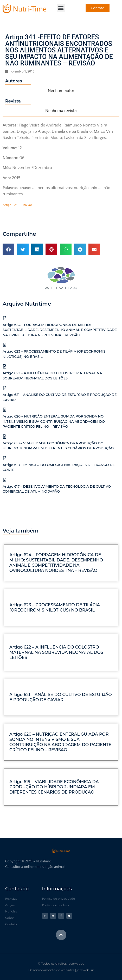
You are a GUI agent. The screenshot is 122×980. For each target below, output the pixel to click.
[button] (61, 8)
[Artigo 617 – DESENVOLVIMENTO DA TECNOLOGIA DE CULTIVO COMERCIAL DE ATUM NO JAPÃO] (5, 480)
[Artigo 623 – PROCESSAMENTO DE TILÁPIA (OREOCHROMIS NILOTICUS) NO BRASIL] (5, 345)
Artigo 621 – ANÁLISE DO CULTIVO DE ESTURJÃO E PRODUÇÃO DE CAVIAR (61, 697)
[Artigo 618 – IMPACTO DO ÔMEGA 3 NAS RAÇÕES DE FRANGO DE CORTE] (5, 458)
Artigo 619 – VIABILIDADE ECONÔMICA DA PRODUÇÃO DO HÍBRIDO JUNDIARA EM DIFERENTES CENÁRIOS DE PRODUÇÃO (54, 787)
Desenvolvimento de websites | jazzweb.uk (61, 970)
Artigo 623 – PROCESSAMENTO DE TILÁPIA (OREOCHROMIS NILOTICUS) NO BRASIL (55, 607)
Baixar (28, 205)
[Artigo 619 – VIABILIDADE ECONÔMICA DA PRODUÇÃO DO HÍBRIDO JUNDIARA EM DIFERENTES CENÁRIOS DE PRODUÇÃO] (5, 437)
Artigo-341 (10, 205)
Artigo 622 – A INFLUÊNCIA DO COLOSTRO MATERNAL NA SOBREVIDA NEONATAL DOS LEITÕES (56, 652)
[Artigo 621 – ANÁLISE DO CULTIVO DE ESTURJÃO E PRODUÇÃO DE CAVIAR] (5, 388)
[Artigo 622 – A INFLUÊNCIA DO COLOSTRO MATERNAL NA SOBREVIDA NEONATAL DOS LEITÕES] (5, 366)
